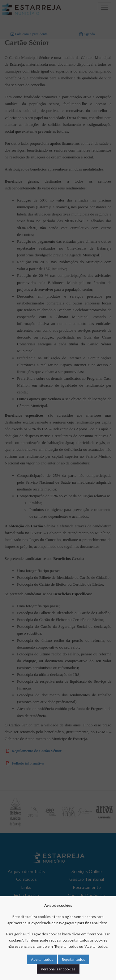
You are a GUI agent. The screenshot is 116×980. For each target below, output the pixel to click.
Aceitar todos (42, 959)
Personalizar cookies (58, 969)
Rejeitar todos (73, 959)
